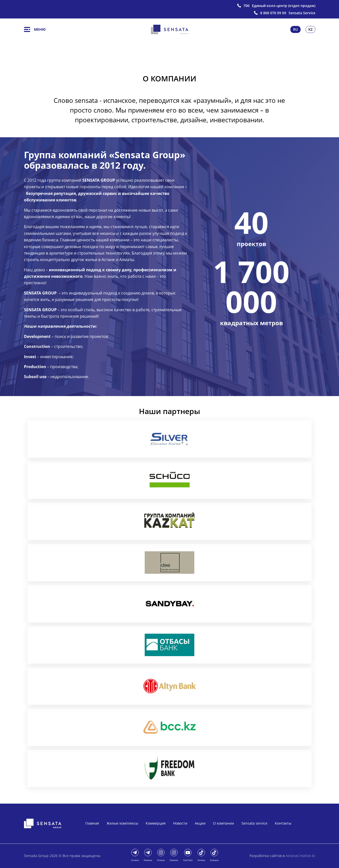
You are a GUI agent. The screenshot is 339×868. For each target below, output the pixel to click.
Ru (295, 29)
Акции (200, 823)
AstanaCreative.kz (300, 856)
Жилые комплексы (122, 823)
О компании (224, 823)
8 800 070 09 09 (273, 13)
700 (246, 6)
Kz (310, 29)
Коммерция (156, 823)
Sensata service (254, 823)
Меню (35, 29)
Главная (92, 823)
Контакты (283, 823)
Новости (180, 823)
